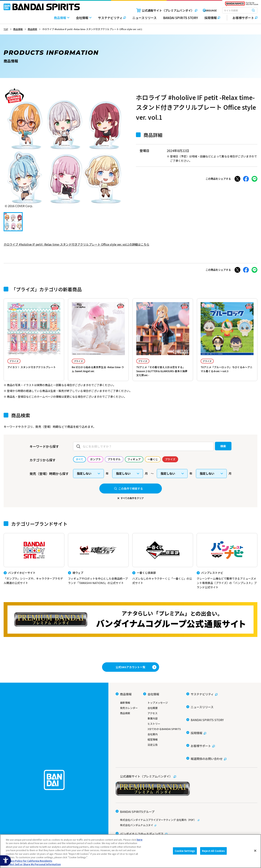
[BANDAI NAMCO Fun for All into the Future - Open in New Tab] (242, 5)
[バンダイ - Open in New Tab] (126, 817)
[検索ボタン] (253, 10)
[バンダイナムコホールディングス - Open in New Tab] (141, 811)
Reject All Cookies (213, 851)
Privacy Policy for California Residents (29, 861)
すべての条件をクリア (132, 503)
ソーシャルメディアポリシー (164, 830)
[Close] (255, 851)
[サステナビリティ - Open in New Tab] (112, 19)
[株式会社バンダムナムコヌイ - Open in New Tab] (187, 804)
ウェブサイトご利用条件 (129, 830)
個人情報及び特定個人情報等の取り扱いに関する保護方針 (217, 830)
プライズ (17, 362)
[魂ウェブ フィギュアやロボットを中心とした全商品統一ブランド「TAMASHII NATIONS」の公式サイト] (98, 565)
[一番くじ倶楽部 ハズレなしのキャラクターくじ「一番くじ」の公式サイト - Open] (163, 565)
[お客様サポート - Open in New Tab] (242, 18)
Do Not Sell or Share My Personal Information (33, 864)
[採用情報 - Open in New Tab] (212, 19)
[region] (130, 851)
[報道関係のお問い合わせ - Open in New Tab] (206, 742)
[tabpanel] (64, 148)
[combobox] (240, 10)
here (140, 840)
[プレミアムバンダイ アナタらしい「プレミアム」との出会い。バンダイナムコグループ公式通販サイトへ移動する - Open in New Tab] (130, 627)
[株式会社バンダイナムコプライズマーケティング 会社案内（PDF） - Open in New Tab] (187, 799)
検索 (216, 451)
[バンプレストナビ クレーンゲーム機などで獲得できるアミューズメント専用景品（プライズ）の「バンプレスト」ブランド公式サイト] (227, 567)
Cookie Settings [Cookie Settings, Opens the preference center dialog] (185, 851)
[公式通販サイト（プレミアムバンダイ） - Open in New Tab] (160, 10)
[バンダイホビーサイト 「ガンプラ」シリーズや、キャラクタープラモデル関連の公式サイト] (34, 565)
